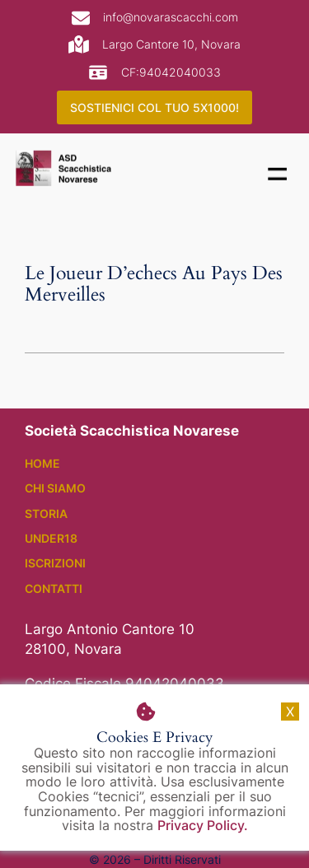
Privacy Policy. (203, 825)
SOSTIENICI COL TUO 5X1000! (154, 107)
